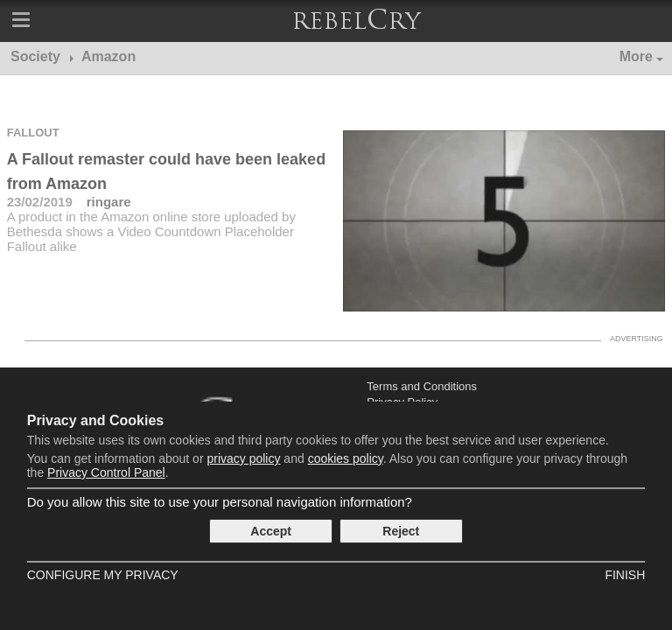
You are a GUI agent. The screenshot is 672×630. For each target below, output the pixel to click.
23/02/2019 (40, 202)
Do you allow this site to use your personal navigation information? (220, 502)
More (636, 56)
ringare (109, 202)
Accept (271, 531)
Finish (625, 575)
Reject (401, 531)
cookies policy (346, 458)
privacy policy (243, 458)
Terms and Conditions (422, 386)
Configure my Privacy (103, 575)
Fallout (33, 133)
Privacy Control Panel (106, 472)
